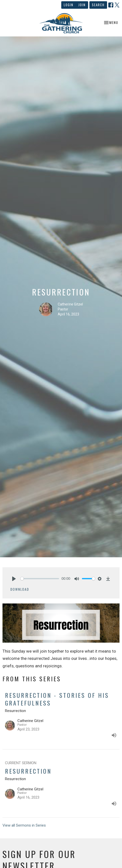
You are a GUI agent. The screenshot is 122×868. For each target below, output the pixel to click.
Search (98, 5)
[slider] (40, 579)
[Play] (14, 579)
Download (20, 589)
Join (82, 5)
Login (69, 5)
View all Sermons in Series (24, 825)
